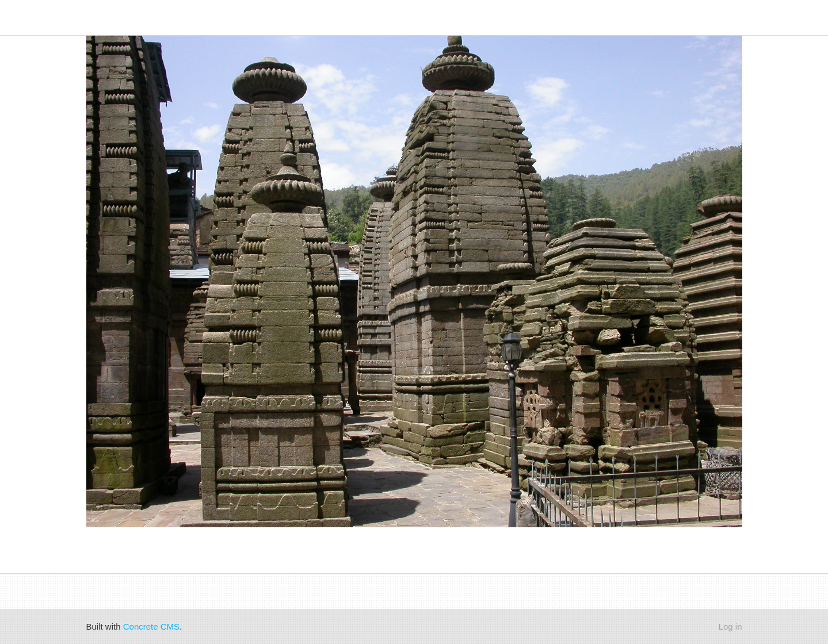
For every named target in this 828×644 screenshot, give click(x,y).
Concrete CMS (151, 626)
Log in (730, 626)
